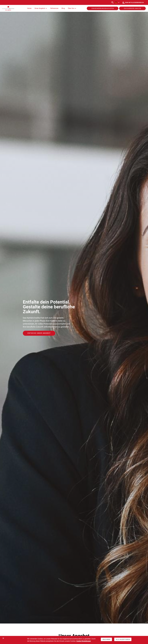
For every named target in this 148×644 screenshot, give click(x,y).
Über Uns (72, 8)
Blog (63, 8)
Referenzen (54, 8)
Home (29, 8)
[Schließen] (3, 638)
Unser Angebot (41, 8)
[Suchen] (113, 3)
